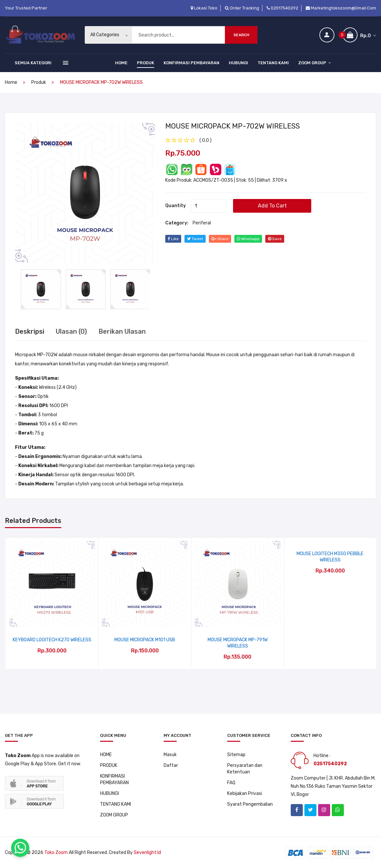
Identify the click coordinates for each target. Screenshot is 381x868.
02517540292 (282, 8)
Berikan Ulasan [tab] (122, 331)
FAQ (231, 783)
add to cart (272, 205)
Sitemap (236, 755)
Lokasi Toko (204, 8)
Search (241, 35)
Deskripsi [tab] (30, 331)
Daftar (171, 765)
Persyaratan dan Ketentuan (245, 769)
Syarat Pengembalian (250, 804)
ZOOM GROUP (315, 63)
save (275, 238)
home (11, 82)
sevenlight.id (147, 853)
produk (39, 82)
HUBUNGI (238, 63)
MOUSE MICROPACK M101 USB (145, 640)
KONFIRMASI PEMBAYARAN (191, 63)
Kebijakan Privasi (245, 793)
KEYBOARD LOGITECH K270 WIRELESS (52, 640)
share (220, 238)
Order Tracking (242, 8)
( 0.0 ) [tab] (205, 140)
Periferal (202, 223)
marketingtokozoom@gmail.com (341, 8)
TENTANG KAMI (273, 63)
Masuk (170, 755)
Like (173, 238)
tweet (195, 238)
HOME (121, 63)
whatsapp (248, 238)
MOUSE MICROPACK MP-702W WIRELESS (233, 126)
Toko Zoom (56, 853)
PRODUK (146, 63)
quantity (176, 205)
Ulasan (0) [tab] (71, 331)
